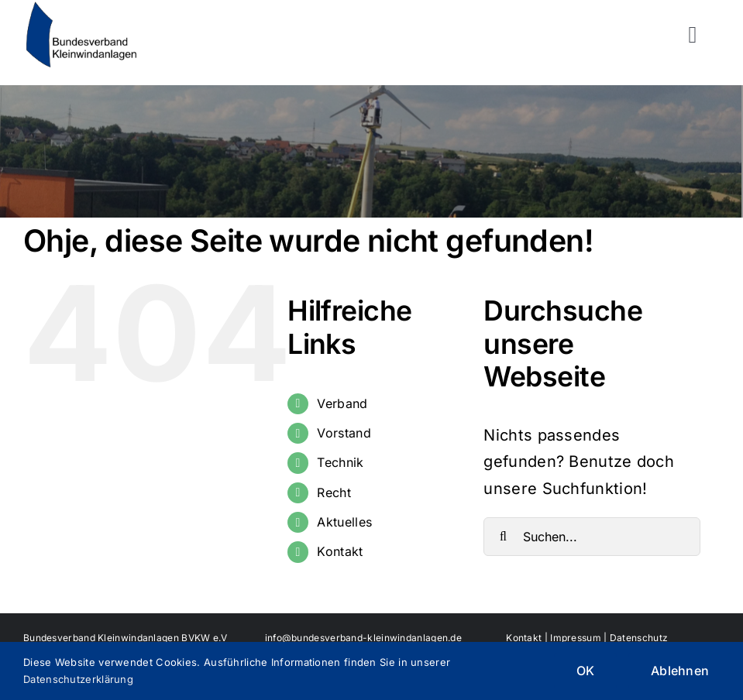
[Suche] (503, 537)
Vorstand (344, 433)
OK (585, 671)
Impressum (576, 638)
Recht (334, 492)
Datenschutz (639, 638)
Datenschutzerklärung (78, 679)
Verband (342, 403)
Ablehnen (680, 671)
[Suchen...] (592, 537)
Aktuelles (344, 522)
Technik (340, 462)
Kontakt (340, 551)
